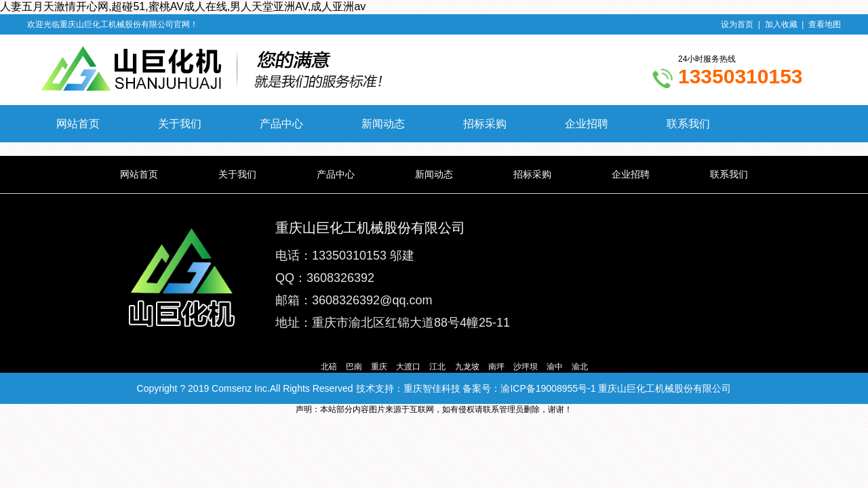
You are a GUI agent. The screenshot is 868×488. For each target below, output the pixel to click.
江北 (437, 367)
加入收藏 (781, 24)
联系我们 (688, 124)
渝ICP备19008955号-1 (548, 388)
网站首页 (78, 124)
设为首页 (737, 24)
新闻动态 (383, 124)
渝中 (555, 367)
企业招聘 (587, 124)
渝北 (580, 367)
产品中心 (281, 124)
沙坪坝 (526, 367)
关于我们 (180, 124)
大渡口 (408, 367)
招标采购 (485, 124)
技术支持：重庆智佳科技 (408, 388)
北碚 (329, 367)
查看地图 (825, 24)
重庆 (379, 367)
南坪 (496, 367)
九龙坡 (467, 367)
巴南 (354, 367)
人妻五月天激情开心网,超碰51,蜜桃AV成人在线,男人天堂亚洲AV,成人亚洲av (183, 6)
